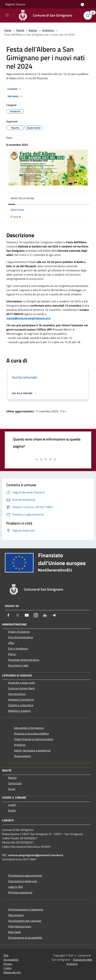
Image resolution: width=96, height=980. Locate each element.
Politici (12, 654)
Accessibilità (11, 960)
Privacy (8, 964)
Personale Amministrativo (24, 660)
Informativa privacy (20, 926)
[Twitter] (18, 615)
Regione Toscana (15, 4)
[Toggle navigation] (7, 15)
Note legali (14, 932)
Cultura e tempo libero (21, 688)
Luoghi (12, 805)
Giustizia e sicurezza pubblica (31, 733)
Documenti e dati (18, 665)
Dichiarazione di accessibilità (25, 938)
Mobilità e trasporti (19, 711)
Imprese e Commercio (21, 699)
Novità (20, 30)
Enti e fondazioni (18, 648)
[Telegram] (54, 615)
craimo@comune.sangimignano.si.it (28, 318)
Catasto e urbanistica (21, 705)
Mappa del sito (12, 972)
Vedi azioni (15, 96)
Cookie (7, 968)
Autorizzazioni (23, 756)
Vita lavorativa (17, 694)
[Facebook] (8, 615)
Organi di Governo (19, 632)
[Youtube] (27, 615)
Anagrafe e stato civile (21, 683)
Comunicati (15, 783)
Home (8, 30)
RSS (6, 955)
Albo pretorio (16, 915)
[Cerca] (89, 15)
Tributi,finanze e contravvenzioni (34, 739)
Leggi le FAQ (15, 887)
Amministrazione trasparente (26, 909)
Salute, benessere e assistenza (32, 750)
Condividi (15, 89)
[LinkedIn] (45, 615)
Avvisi (12, 789)
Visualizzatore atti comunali (25, 921)
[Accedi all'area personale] (82, 4)
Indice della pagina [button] (22, 198)
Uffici (11, 643)
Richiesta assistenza (20, 892)
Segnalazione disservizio (23, 881)
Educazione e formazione (29, 728)
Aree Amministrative (21, 637)
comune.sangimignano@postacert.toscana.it (36, 855)
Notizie (33, 30)
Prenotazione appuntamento (25, 875)
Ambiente (48, 30)
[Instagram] (36, 615)
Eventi (12, 810)
